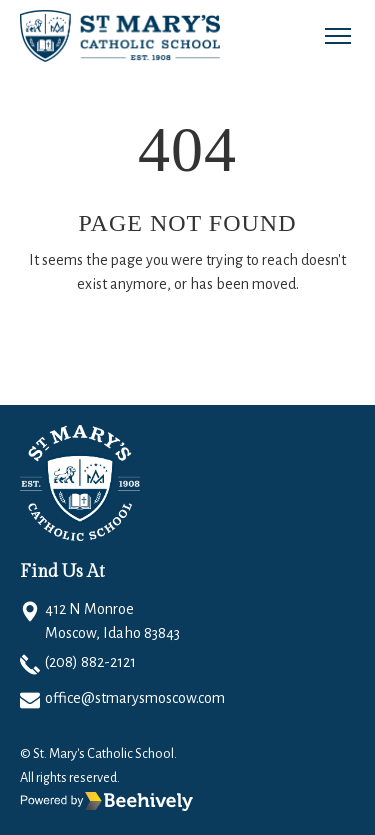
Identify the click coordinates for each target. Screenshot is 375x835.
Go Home (87, 343)
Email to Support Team (246, 343)
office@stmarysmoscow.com (135, 698)
